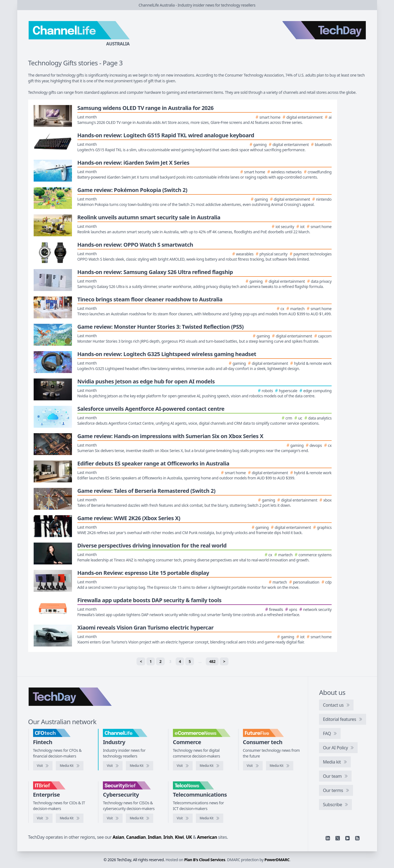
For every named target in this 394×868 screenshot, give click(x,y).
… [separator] (200, 661)
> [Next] (224, 661)
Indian (154, 837)
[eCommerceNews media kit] (210, 766)
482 (212, 661)
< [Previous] (141, 661)
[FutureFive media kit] (280, 766)
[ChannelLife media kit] (140, 766)
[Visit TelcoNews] (183, 818)
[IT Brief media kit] (69, 818)
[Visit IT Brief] (43, 818)
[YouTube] (347, 838)
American (207, 837)
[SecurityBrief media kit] (140, 818)
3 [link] (170, 661)
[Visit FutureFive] (253, 766)
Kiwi (179, 837)
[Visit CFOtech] (43, 766)
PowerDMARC (277, 860)
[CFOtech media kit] (69, 766)
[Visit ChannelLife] (113, 766)
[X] (338, 838)
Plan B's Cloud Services (205, 860)
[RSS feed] (357, 838)
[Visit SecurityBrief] (113, 818)
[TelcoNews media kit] (210, 818)
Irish (168, 837)
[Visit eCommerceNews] (183, 766)
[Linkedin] (328, 838)
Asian (118, 837)
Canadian (136, 837)
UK (189, 837)
